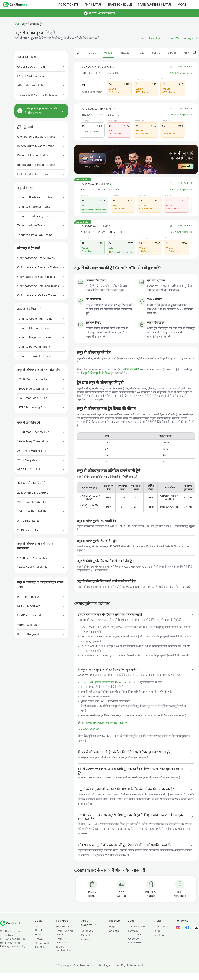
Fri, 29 (141, 53)
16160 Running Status (181, 73)
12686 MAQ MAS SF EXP (97, 184)
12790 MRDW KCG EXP (96, 226)
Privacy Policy (136, 927)
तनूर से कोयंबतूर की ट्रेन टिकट (97, 373)
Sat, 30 (156, 53)
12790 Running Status (181, 232)
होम (17, 24)
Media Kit (87, 935)
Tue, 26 (92, 53)
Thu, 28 (125, 53)
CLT (90, 190)
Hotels (39, 939)
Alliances (86, 939)
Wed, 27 (108, 53)
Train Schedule (120, 5)
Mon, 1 (187, 53)
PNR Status (93, 5)
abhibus (114, 931)
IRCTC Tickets (68, 5)
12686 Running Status (181, 190)
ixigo (112, 927)
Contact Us (88, 931)
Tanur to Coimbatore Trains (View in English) (167, 38)
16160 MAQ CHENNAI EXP (98, 67)
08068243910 (91, 729)
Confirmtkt (161, 927)
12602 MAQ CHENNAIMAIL (98, 109)
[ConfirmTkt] (11, 925)
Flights (39, 934)
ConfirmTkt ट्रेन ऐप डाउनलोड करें (97, 682)
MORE (183, 5)
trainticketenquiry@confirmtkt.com (105, 723)
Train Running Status (155, 5)
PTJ (117, 115)
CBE (118, 73)
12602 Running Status (181, 115)
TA (89, 73)
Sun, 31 (172, 53)
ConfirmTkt (124, 682)
